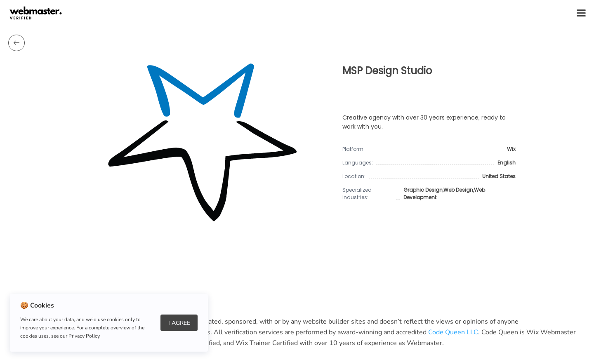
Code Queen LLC (453, 332)
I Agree (179, 323)
